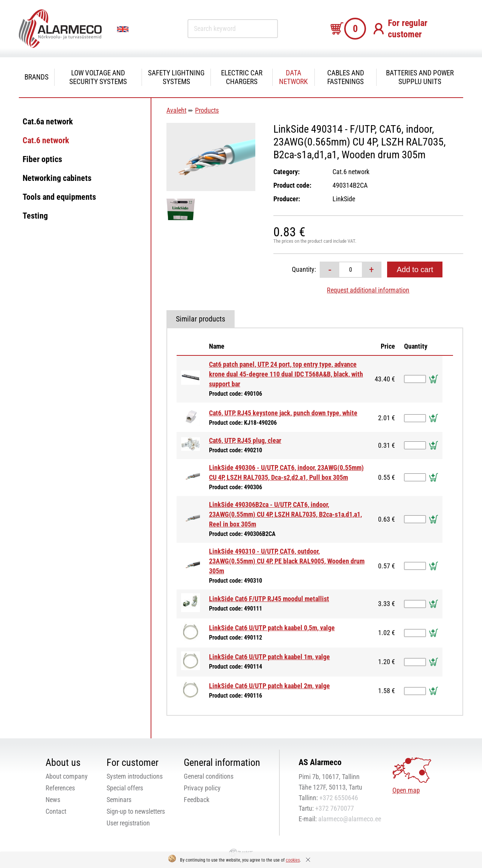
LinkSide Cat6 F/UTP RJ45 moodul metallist (269, 599)
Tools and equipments (59, 197)
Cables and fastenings (346, 77)
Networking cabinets (57, 178)
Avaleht (176, 110)
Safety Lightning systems (176, 77)
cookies (293, 860)
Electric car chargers (242, 77)
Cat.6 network (46, 140)
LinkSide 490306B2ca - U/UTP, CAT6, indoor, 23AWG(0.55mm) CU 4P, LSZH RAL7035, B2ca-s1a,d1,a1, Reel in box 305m (285, 514)
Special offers (125, 788)
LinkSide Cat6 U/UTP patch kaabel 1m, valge (269, 657)
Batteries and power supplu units (420, 77)
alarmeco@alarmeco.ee (350, 819)
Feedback (197, 800)
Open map (406, 790)
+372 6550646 (339, 798)
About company (67, 776)
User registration (128, 823)
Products (207, 110)
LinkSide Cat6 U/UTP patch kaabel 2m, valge (269, 686)
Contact (56, 811)
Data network (293, 77)
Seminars (119, 800)
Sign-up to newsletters (136, 811)
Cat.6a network (48, 122)
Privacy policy (202, 788)
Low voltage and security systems (98, 77)
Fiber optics (42, 159)
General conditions (209, 776)
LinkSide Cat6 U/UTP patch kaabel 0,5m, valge (272, 628)
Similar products (201, 319)
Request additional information (368, 290)
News (53, 800)
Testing (35, 216)
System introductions (135, 776)
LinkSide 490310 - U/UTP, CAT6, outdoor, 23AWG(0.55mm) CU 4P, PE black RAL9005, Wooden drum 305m (287, 561)
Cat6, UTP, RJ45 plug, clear (245, 440)
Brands (37, 77)
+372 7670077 (335, 808)
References (60, 788)
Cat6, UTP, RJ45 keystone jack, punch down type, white (283, 413)
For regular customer (408, 29)
